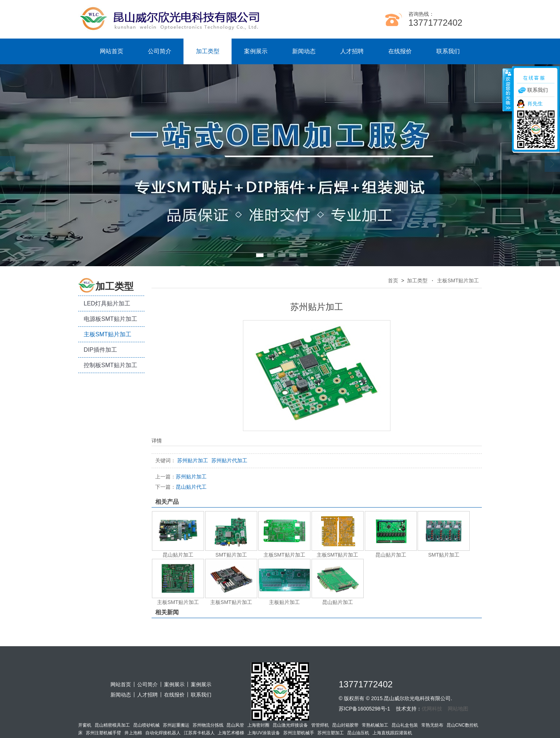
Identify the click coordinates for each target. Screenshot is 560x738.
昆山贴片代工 (181, 487)
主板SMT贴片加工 (108, 334)
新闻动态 (304, 51)
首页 (393, 281)
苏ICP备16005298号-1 (364, 709)
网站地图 (458, 709)
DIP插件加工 (100, 350)
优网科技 (432, 709)
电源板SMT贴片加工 (110, 319)
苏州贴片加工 (181, 477)
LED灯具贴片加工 (107, 303)
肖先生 (535, 104)
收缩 (508, 90)
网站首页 (112, 51)
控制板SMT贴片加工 (110, 365)
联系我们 (448, 51)
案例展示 (256, 51)
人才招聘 (352, 51)
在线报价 (400, 51)
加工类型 (208, 51)
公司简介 (160, 51)
